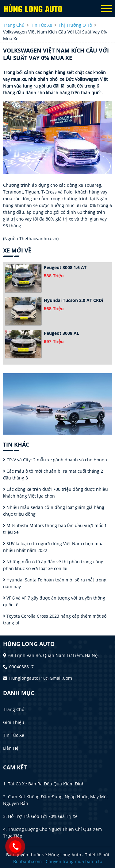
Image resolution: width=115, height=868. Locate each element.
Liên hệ (11, 748)
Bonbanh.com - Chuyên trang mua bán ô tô (58, 861)
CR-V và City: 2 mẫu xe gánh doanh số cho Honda (55, 460)
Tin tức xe (14, 735)
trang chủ (14, 25)
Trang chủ (14, 709)
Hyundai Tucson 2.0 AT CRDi (73, 300)
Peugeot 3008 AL (61, 333)
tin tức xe (42, 25)
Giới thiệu (14, 722)
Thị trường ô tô (75, 25)
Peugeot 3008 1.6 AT (65, 267)
